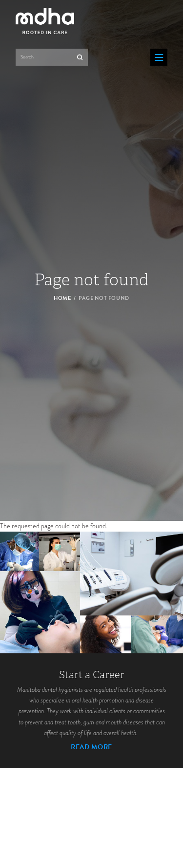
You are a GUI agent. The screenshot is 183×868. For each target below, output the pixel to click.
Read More (91, 747)
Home (62, 298)
